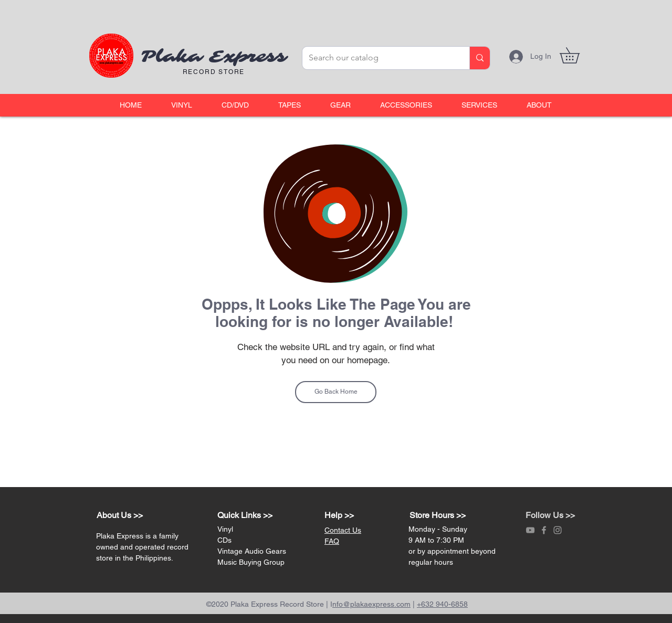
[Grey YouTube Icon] (530, 530)
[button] (182, 105)
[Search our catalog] (378, 58)
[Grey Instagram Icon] (558, 530)
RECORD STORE (214, 72)
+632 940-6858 (442, 604)
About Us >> (120, 515)
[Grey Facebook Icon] (544, 530)
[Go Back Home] (336, 392)
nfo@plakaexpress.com (371, 604)
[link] (577, 55)
